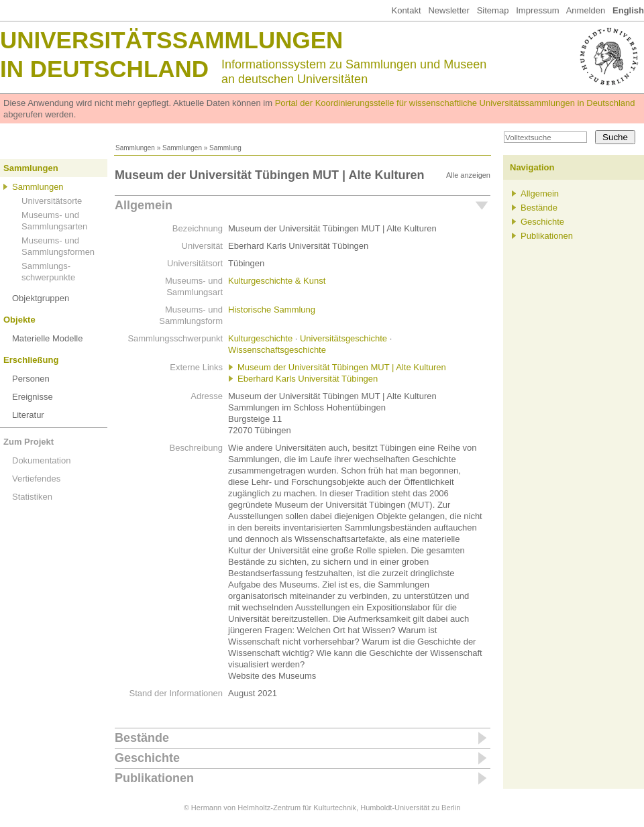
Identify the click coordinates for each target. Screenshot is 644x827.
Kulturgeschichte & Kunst (277, 281)
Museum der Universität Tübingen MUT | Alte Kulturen (342, 367)
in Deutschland (104, 69)
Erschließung (31, 360)
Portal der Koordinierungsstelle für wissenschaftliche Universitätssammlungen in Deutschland (455, 103)
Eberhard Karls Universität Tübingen (308, 379)
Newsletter (448, 10)
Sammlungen (135, 148)
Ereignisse (33, 397)
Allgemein (144, 205)
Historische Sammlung (272, 310)
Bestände (142, 738)
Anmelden (586, 10)
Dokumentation (41, 460)
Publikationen (154, 778)
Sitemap (493, 10)
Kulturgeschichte (260, 338)
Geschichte (147, 758)
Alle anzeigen (468, 175)
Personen (31, 379)
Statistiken (32, 497)
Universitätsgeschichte (343, 338)
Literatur (28, 415)
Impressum (537, 10)
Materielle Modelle (48, 338)
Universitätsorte (52, 201)
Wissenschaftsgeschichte (277, 350)
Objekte (19, 320)
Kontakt (406, 10)
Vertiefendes (36, 479)
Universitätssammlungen (171, 40)
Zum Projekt (29, 442)
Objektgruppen (41, 298)
